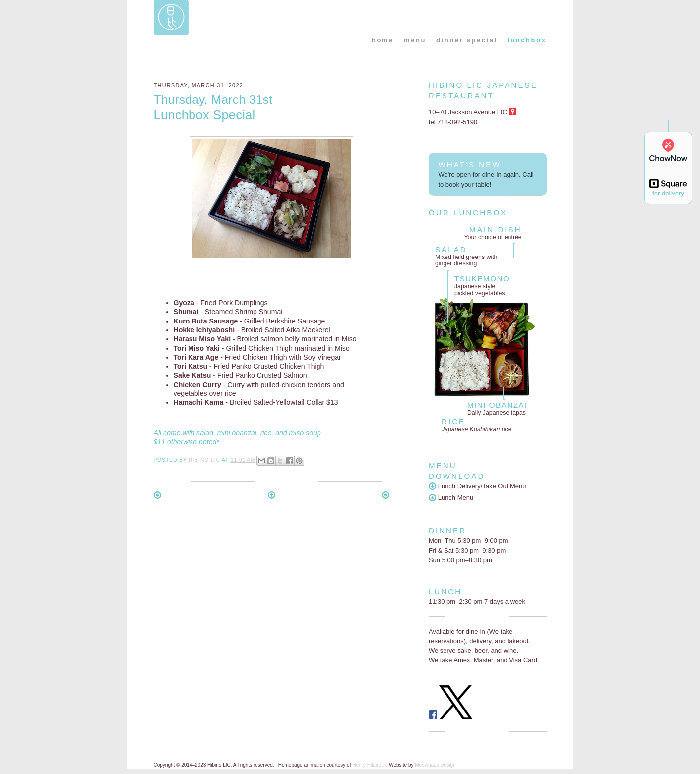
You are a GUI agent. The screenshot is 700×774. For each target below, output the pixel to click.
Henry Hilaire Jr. (370, 765)
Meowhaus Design (435, 765)
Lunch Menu (451, 497)
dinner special (467, 40)
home (383, 40)
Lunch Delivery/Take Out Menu (477, 486)
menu (415, 40)
